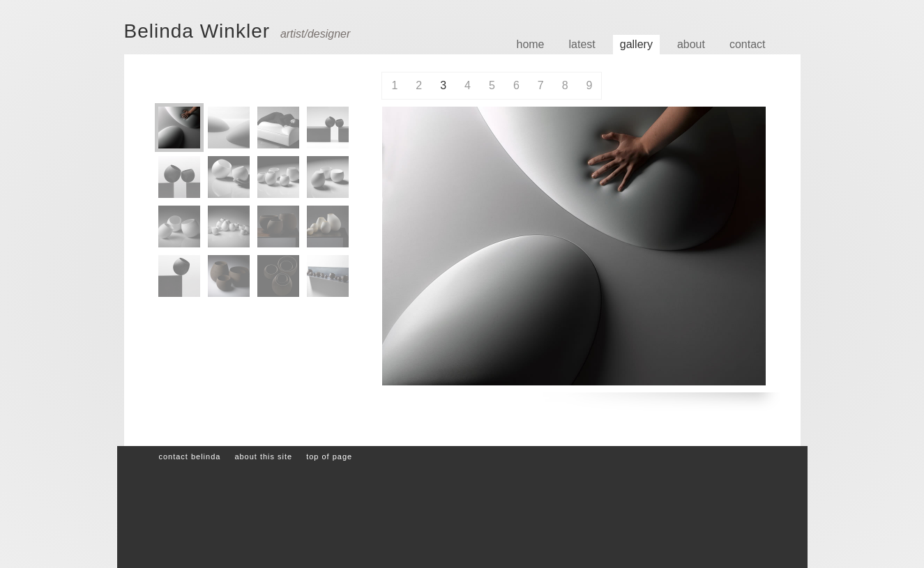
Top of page (329, 456)
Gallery (636, 44)
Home (531, 44)
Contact (748, 44)
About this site (263, 456)
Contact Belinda (189, 456)
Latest (582, 44)
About (691, 44)
